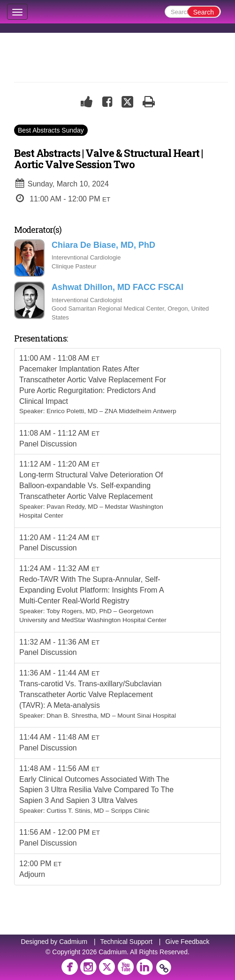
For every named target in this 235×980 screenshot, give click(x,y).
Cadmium (73, 942)
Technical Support (126, 942)
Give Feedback (187, 942)
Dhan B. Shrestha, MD (78, 716)
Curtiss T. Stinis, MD (75, 811)
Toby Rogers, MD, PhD (79, 611)
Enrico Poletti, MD (72, 411)
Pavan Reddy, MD (72, 507)
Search (204, 12)
